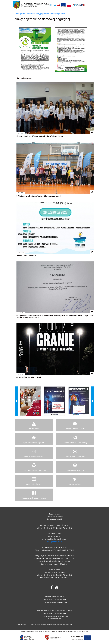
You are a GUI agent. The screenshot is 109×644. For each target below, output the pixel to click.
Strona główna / (21, 14)
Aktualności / (31, 14)
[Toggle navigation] (93, 5)
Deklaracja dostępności (54, 519)
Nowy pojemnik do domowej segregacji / (50, 14)
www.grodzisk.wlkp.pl (54, 542)
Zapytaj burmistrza (55, 514)
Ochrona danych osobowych (54, 517)
